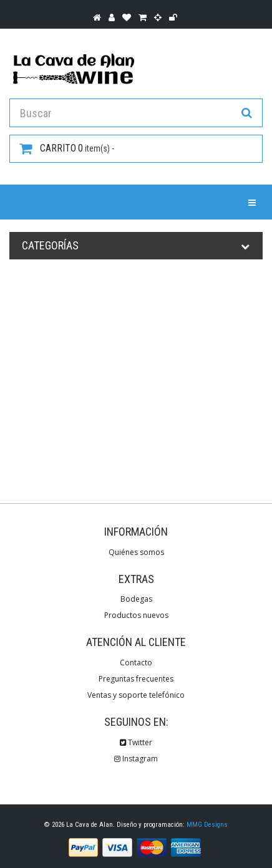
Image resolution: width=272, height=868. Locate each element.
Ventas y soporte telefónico (136, 695)
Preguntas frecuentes (136, 679)
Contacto (136, 663)
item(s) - (67, 148)
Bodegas (136, 599)
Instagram (136, 759)
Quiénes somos (136, 552)
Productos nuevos (136, 615)
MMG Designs (207, 825)
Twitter (136, 742)
